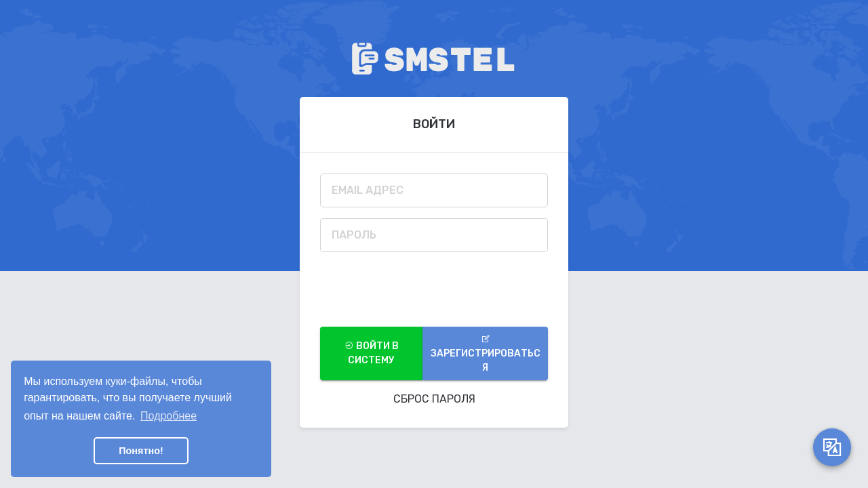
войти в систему (372, 353)
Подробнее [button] (169, 416)
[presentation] (423, 289)
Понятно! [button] (141, 451)
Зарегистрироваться (486, 354)
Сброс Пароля (434, 399)
